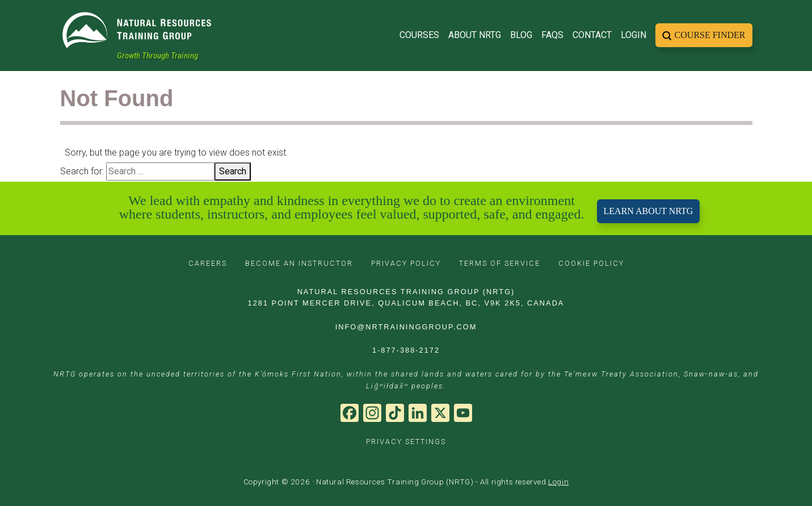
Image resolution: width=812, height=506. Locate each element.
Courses (419, 32)
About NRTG (475, 32)
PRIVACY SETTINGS (406, 442)
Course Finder (710, 32)
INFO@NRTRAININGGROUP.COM (406, 327)
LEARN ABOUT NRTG (649, 211)
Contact (592, 32)
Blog (521, 32)
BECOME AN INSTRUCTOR (299, 263)
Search (233, 171)
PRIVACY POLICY (406, 263)
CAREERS (208, 263)
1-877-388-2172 (406, 350)
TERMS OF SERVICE (500, 263)
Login (634, 32)
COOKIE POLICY (591, 263)
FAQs (552, 32)
